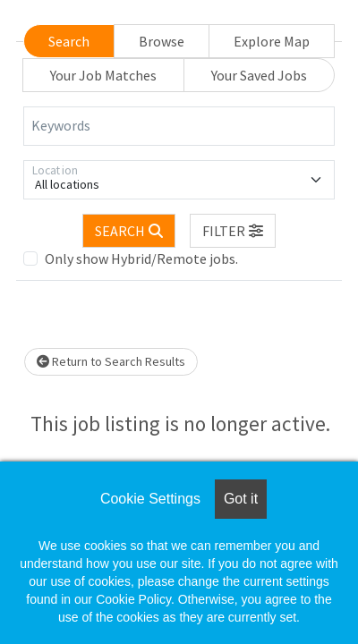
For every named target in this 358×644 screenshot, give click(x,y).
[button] (233, 231)
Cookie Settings (150, 499)
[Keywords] (179, 126)
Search (69, 41)
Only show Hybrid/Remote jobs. (141, 258)
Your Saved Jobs (259, 75)
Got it (241, 499)
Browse (162, 41)
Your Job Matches (103, 75)
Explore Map (272, 41)
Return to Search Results (111, 361)
